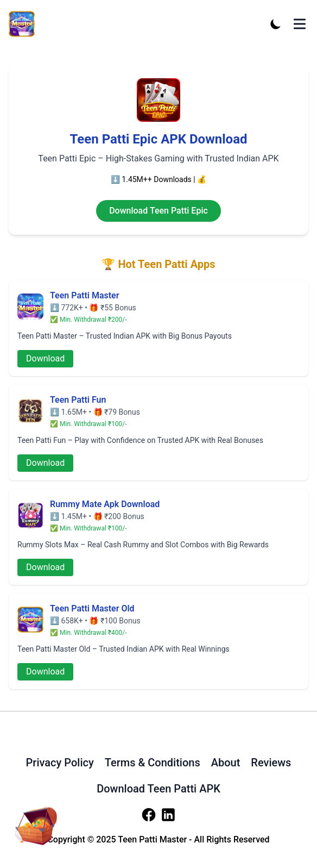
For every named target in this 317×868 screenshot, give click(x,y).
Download (45, 358)
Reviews (271, 763)
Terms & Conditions (153, 763)
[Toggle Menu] (300, 24)
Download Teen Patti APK (158, 789)
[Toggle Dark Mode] (276, 24)
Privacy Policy (60, 763)
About (226, 763)
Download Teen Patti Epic (158, 211)
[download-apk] (35, 822)
